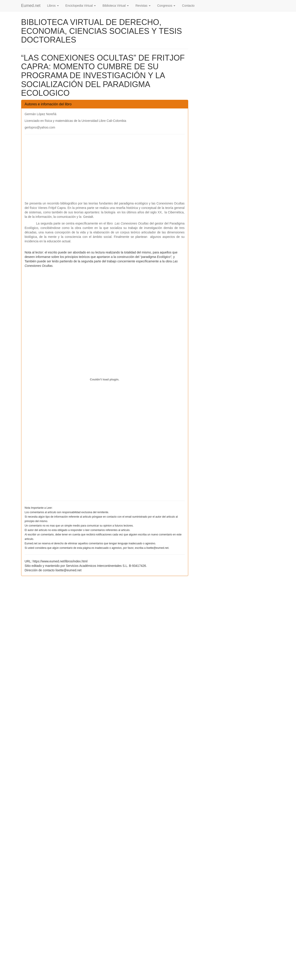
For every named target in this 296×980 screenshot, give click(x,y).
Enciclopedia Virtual (81, 6)
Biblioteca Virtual (116, 6)
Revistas (143, 6)
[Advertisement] (105, 170)
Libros (53, 6)
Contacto (188, 6)
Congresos (166, 6)
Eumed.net (31, 6)
